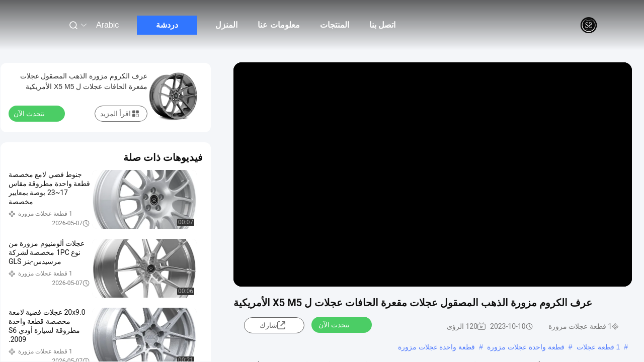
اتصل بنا (382, 25)
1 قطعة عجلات (598, 347)
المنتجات (335, 25)
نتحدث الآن (340, 324)
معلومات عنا (278, 25)
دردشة (167, 25)
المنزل (226, 25)
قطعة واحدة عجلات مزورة (526, 347)
